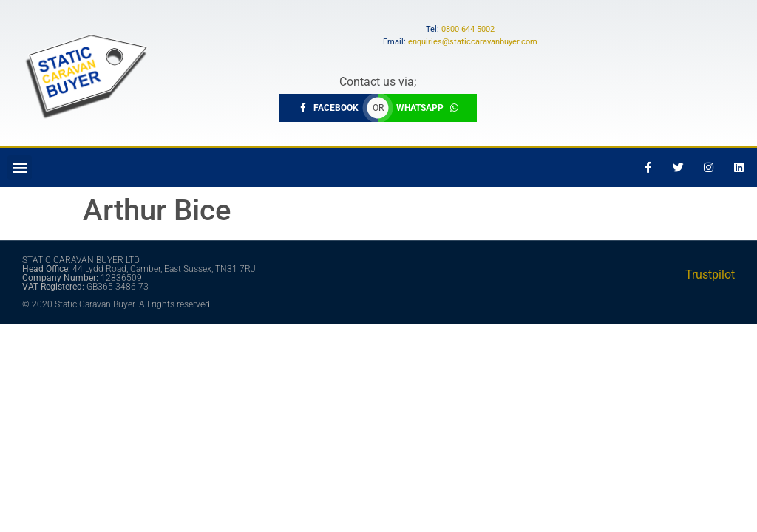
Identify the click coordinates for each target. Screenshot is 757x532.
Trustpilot (710, 274)
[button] (20, 167)
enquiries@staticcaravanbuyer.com (473, 42)
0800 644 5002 (468, 29)
